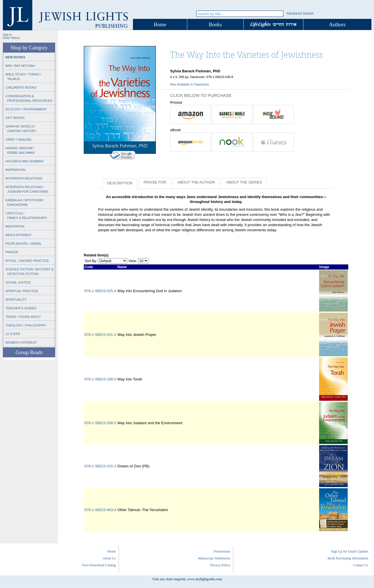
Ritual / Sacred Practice (27, 261)
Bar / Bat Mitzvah (20, 66)
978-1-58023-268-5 (100, 423)
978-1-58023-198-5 (100, 379)
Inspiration (15, 170)
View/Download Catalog (99, 565)
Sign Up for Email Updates (350, 551)
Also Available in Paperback (190, 84)
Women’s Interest (21, 342)
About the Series (244, 182)
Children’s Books (21, 87)
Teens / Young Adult (23, 317)
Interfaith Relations (24, 178)
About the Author (196, 182)
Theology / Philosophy (26, 325)
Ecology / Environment (26, 109)
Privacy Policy (220, 565)
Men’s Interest (19, 235)
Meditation (15, 226)
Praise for (155, 182)
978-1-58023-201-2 (100, 335)
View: (133, 261)
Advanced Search (300, 13)
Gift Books (15, 118)
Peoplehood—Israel (24, 244)
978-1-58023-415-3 (100, 466)
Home (160, 25)
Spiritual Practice (22, 291)
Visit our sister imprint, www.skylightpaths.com (187, 579)
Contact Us (361, 565)
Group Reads (29, 352)
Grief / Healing (18, 139)
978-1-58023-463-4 (100, 510)
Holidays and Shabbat (25, 161)
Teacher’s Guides (21, 308)
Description (120, 183)
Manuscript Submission (214, 558)
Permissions (222, 551)
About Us (109, 558)
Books (215, 25)
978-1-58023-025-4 (100, 291)
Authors (337, 25)
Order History (11, 38)
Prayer (12, 252)
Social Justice (18, 282)
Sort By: (91, 261)
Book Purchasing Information (348, 558)
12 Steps (13, 334)
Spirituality (16, 300)
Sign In (7, 35)
